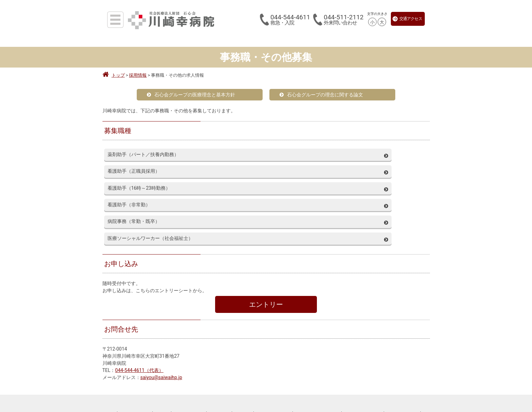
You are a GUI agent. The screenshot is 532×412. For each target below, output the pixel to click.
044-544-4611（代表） (139, 302)
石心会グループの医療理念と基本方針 (191, 95)
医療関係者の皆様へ (135, 347)
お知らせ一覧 (220, 347)
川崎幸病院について (189, 347)
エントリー (266, 236)
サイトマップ (434, 347)
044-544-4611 (290, 20)
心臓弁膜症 (414, 391)
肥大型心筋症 (393, 399)
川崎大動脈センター (392, 369)
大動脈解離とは (409, 376)
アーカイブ (243, 347)
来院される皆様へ (102, 347)
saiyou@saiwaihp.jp (161, 309)
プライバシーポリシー (274, 347)
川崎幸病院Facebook (403, 347)
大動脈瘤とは (373, 376)
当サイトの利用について (363, 347)
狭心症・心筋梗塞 (378, 391)
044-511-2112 (344, 20)
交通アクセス (407, 19)
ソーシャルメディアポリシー (318, 347)
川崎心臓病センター (392, 384)
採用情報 (163, 347)
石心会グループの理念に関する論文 (321, 95)
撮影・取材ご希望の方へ (256, 387)
